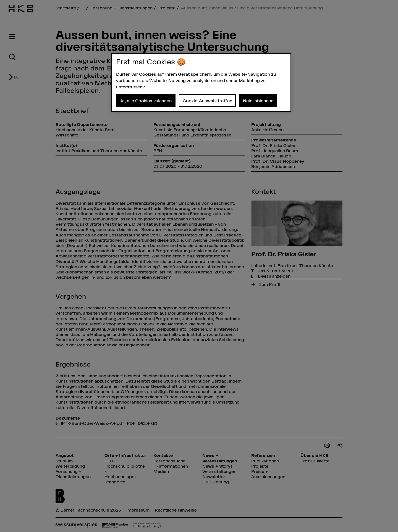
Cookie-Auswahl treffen (207, 101)
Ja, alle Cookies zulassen (146, 101)
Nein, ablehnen (258, 101)
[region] (201, 83)
